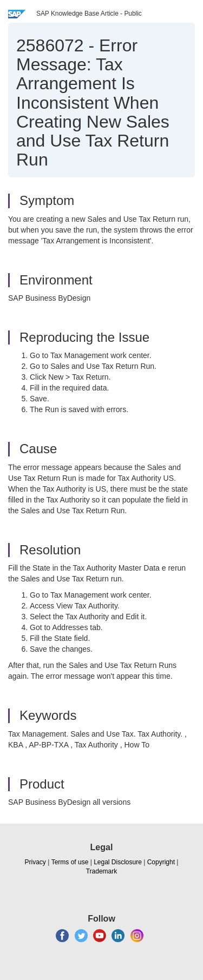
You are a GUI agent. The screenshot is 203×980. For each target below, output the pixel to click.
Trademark (102, 871)
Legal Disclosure (118, 862)
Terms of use (70, 862)
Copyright (161, 862)
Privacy (35, 862)
